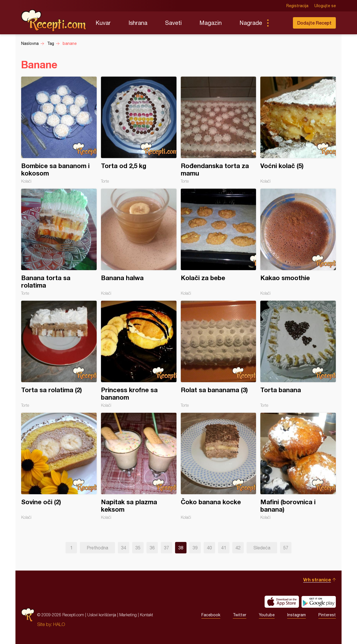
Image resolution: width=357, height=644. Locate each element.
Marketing (128, 615)
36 (152, 548)
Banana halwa (139, 242)
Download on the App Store (282, 602)
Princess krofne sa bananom (139, 354)
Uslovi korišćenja (102, 615)
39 (195, 548)
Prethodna (97, 548)
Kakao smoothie (298, 242)
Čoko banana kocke (219, 466)
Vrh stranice (317, 580)
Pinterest (327, 615)
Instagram (296, 615)
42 (238, 548)
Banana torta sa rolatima (59, 242)
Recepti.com (54, 21)
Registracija (297, 6)
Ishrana (138, 23)
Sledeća (262, 548)
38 (181, 548)
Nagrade (251, 23)
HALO (59, 624)
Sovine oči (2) (59, 466)
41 (224, 548)
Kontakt (146, 615)
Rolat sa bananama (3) (219, 354)
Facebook (211, 615)
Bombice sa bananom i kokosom (59, 130)
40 (209, 548)
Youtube (267, 615)
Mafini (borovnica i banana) (298, 466)
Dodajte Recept (314, 23)
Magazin (211, 23)
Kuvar (103, 23)
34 (124, 548)
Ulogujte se (325, 6)
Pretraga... (279, 23)
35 (138, 548)
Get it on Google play (319, 602)
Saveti (173, 23)
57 (286, 548)
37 (166, 548)
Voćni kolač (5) (298, 130)
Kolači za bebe (219, 242)
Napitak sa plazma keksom (139, 466)
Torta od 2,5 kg (139, 130)
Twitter (240, 615)
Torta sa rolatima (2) (59, 354)
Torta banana (298, 354)
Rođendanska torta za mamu (219, 130)
